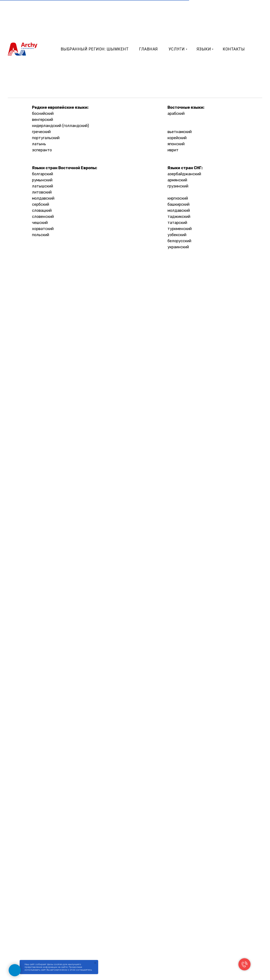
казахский (177, 192)
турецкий (176, 120)
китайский (177, 126)
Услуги (177, 49)
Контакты (234, 49)
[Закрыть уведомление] (95, 963)
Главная (148, 49)
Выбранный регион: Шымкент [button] (95, 49)
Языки (204, 49)
